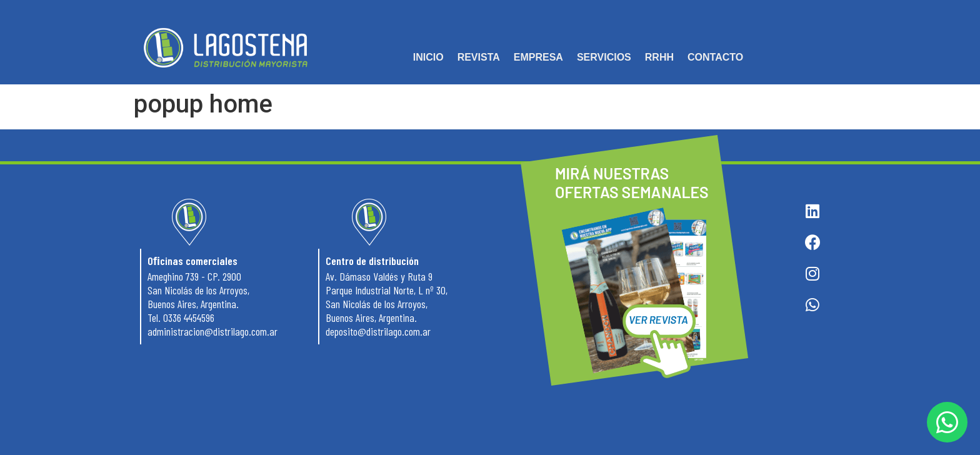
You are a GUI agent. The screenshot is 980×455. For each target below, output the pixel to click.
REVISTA (479, 57)
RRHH (659, 57)
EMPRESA (538, 57)
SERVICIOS (604, 57)
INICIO (428, 57)
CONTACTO (715, 57)
